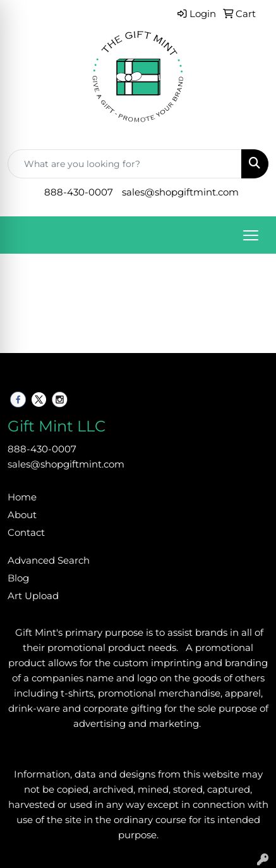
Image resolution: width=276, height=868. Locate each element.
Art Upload (33, 596)
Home (22, 497)
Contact (26, 533)
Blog (18, 578)
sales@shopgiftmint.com (180, 192)
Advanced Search (49, 561)
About (22, 515)
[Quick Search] (125, 164)
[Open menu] (251, 235)
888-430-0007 (79, 192)
